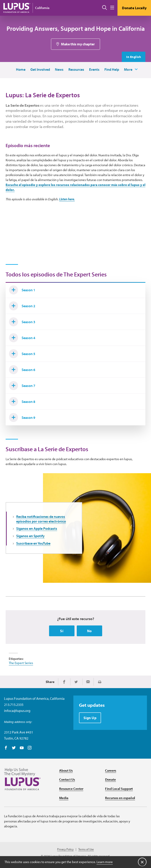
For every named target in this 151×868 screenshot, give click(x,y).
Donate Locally (134, 8)
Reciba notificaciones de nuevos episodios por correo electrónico (41, 519)
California (42, 8)
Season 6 (22, 370)
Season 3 (22, 322)
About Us (66, 770)
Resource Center (71, 789)
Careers (111, 770)
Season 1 (22, 290)
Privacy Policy (65, 849)
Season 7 (22, 386)
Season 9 (22, 417)
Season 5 (22, 354)
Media (64, 798)
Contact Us (67, 779)
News (59, 69)
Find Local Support (119, 789)
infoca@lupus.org (17, 711)
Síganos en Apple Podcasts (37, 528)
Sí (62, 631)
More (128, 69)
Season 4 (22, 338)
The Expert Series (21, 663)
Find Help (112, 69)
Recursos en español (120, 798)
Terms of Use (86, 849)
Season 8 (22, 402)
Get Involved (40, 69)
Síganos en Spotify (30, 536)
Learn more (105, 862)
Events (94, 69)
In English (134, 57)
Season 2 (22, 306)
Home (21, 69)
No (89, 631)
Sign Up (90, 718)
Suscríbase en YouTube (33, 543)
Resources (76, 69)
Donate (110, 779)
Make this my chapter (78, 44)
